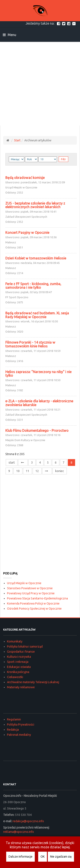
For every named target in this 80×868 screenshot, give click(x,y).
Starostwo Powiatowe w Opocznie (30, 588)
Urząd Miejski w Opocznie (24, 583)
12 (37, 471)
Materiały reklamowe (21, 687)
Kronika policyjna (18, 672)
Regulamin (14, 719)
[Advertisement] (40, 84)
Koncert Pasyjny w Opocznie (27, 233)
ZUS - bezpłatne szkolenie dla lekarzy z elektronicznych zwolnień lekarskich (35, 205)
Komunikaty (15, 641)
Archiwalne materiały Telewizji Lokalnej (33, 682)
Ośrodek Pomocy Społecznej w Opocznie (34, 609)
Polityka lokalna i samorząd (25, 646)
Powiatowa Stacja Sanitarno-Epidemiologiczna (37, 598)
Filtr (63, 159)
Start (17, 140)
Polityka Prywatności (21, 724)
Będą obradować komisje (25, 178)
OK (43, 857)
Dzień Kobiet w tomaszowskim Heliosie (36, 258)
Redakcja (13, 730)
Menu (9, 35)
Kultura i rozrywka (19, 657)
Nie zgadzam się (61, 857)
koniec (60, 471)
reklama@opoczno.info (19, 832)
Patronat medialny (19, 735)
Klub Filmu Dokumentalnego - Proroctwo (37, 431)
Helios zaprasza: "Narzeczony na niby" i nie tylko (38, 374)
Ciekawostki (15, 677)
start (12, 463)
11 (28, 471)
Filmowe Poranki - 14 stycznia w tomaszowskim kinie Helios (30, 344)
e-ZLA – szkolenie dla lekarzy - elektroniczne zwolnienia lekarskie (39, 403)
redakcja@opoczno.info (28, 821)
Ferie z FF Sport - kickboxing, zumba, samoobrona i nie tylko (33, 286)
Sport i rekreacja (18, 662)
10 (18, 471)
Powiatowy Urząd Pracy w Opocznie (31, 593)
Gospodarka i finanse (21, 652)
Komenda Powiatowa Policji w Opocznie (33, 603)
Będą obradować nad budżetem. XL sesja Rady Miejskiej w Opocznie (37, 315)
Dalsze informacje (20, 857)
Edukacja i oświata (19, 667)
